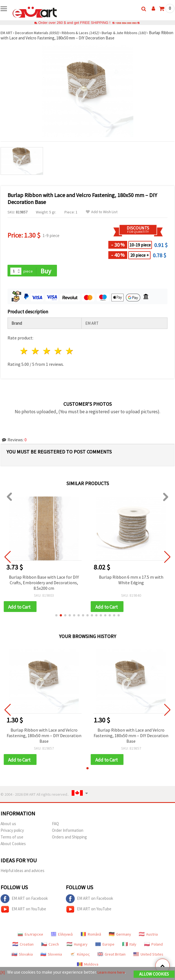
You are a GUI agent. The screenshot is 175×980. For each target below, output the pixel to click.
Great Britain (112, 957)
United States (148, 957)
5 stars (70, 352)
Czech (50, 947)
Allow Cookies (154, 975)
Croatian (23, 947)
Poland (153, 947)
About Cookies (13, 846)
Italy (129, 947)
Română (91, 937)
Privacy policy (12, 833)
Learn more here (114, 973)
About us (8, 826)
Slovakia (22, 957)
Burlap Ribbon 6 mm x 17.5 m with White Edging (131, 581)
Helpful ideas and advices (22, 873)
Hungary (77, 947)
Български (30, 937)
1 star (24, 352)
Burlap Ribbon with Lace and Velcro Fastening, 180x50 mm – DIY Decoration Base (44, 737)
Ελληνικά (62, 937)
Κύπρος (80, 957)
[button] (56, 617)
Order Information (68, 833)
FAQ (55, 826)
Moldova (88, 967)
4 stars (58, 352)
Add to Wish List (102, 212)
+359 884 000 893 (126, 23)
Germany (120, 937)
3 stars (47, 352)
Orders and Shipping (69, 839)
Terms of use (12, 839)
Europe (105, 947)
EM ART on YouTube (23, 912)
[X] (3, 973)
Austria (148, 937)
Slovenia (51, 957)
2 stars (36, 352)
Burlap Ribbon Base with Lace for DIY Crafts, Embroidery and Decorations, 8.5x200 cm (44, 583)
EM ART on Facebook (24, 901)
